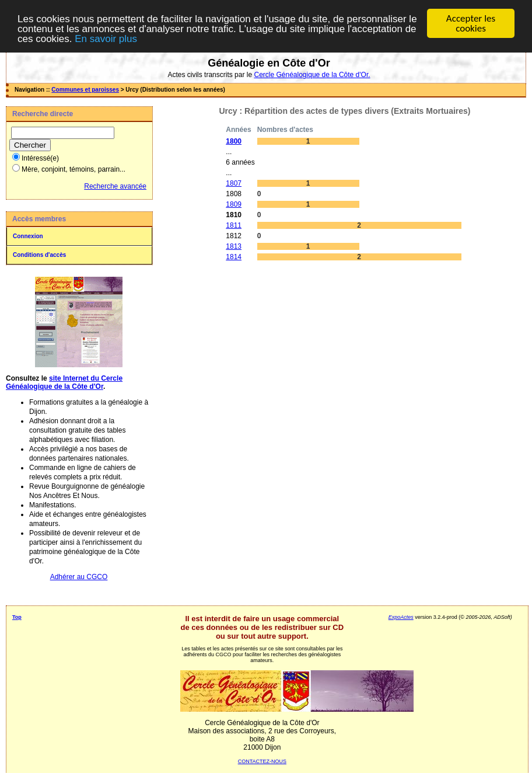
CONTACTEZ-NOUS (262, 761)
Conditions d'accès (39, 255)
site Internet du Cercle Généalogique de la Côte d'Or (64, 382)
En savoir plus (106, 39)
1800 (234, 141)
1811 (234, 225)
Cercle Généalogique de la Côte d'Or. (312, 75)
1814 (234, 257)
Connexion (28, 236)
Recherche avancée (115, 186)
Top (17, 617)
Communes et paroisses (85, 90)
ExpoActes (401, 617)
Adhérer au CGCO (79, 577)
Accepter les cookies (471, 23)
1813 (234, 246)
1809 (234, 204)
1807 (234, 183)
